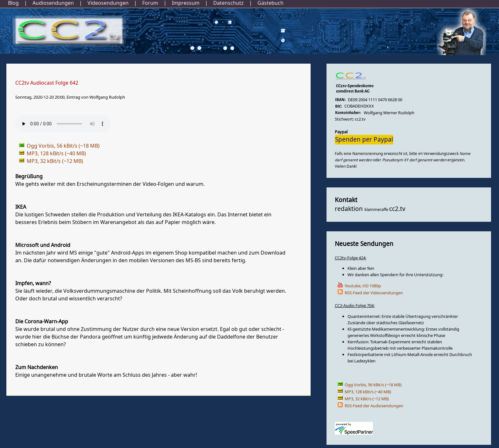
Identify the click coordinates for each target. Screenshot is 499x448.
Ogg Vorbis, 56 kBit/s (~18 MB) (373, 385)
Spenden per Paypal (364, 140)
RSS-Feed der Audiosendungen (374, 406)
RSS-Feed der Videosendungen (374, 293)
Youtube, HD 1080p (363, 286)
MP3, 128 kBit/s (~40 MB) (368, 392)
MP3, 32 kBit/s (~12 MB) (367, 399)
